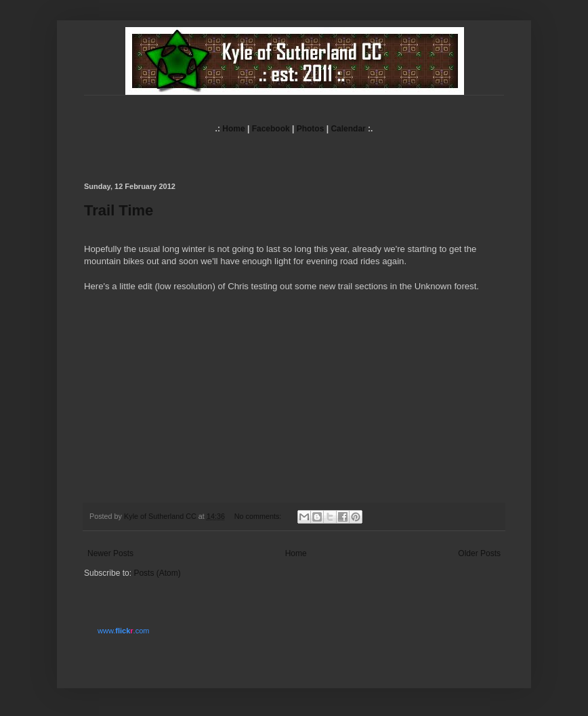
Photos (311, 129)
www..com (123, 631)
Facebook (271, 129)
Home (233, 129)
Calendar (348, 129)
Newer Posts (110, 553)
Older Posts (479, 553)
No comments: (259, 516)
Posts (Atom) (157, 573)
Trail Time (119, 210)
